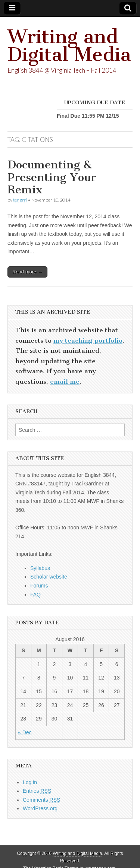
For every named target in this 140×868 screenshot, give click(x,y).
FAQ (35, 595)
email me (65, 381)
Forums (39, 586)
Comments (41, 800)
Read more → (27, 272)
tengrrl (20, 200)
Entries (37, 791)
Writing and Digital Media (69, 46)
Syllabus (40, 568)
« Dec (25, 732)
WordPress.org (40, 808)
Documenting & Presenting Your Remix (52, 177)
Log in (30, 782)
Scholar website (49, 577)
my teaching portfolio (88, 340)
